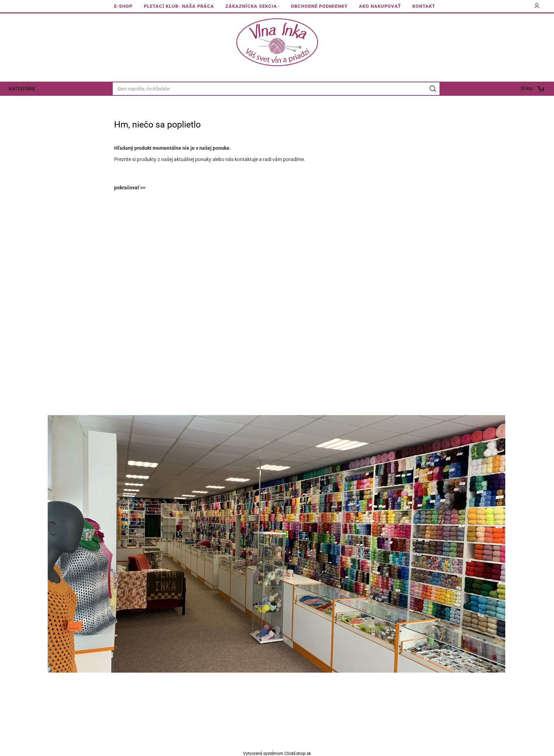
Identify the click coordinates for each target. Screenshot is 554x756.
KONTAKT (424, 6)
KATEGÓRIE (22, 89)
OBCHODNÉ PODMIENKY (319, 6)
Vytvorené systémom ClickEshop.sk (277, 754)
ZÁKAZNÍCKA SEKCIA (251, 6)
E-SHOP (123, 6)
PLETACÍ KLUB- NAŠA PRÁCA (179, 6)
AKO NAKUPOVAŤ (380, 6)
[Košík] (499, 89)
